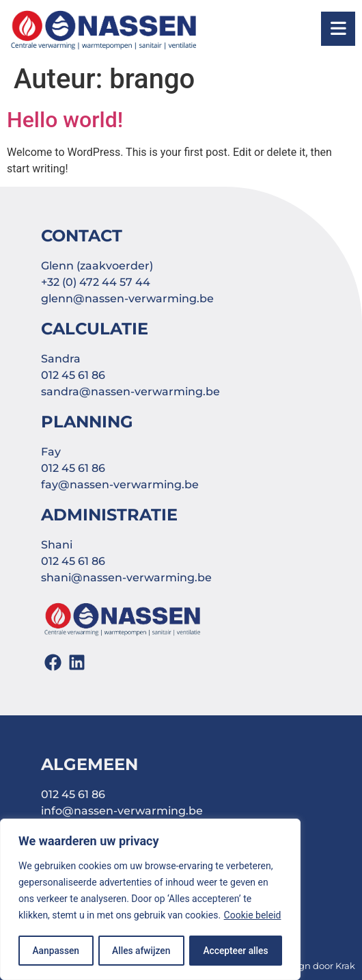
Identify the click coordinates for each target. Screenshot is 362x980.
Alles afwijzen (141, 951)
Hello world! (65, 120)
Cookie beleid (253, 916)
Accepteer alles (236, 951)
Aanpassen (55, 951)
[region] (150, 900)
